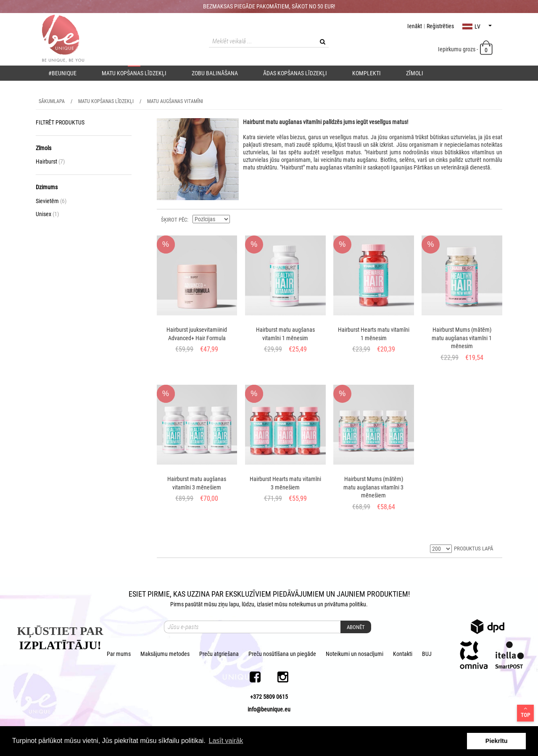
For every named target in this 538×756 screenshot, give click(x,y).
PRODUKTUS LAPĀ (473, 548)
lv (477, 26)
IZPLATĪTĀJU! (60, 645)
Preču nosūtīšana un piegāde (282, 654)
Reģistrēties (440, 26)
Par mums (119, 654)
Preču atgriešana (219, 654)
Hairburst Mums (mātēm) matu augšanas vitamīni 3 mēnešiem (373, 487)
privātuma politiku (345, 604)
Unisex (47, 214)
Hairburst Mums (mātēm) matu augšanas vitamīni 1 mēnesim (462, 338)
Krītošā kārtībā (237, 219)
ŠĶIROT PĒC (174, 220)
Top (525, 712)
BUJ (427, 654)
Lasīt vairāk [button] (226, 741)
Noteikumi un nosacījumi (355, 654)
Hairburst (50, 161)
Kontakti (403, 654)
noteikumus (302, 604)
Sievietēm (51, 201)
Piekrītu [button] (497, 741)
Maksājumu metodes (165, 654)
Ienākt (415, 26)
